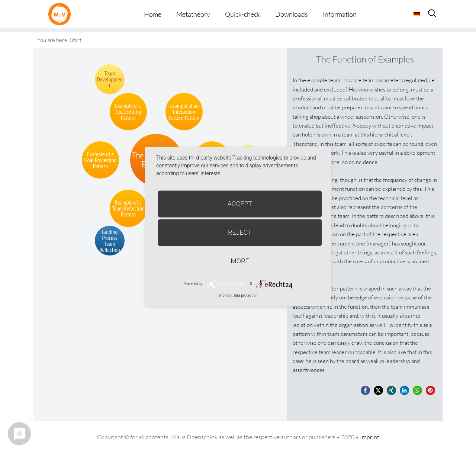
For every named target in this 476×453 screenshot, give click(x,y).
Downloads (292, 14)
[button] (365, 390)
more (240, 261)
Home (153, 14)
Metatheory (193, 14)
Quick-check (243, 14)
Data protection (245, 295)
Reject (240, 232)
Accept (240, 204)
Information (340, 14)
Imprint (370, 437)
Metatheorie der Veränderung (61, 14)
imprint (224, 295)
